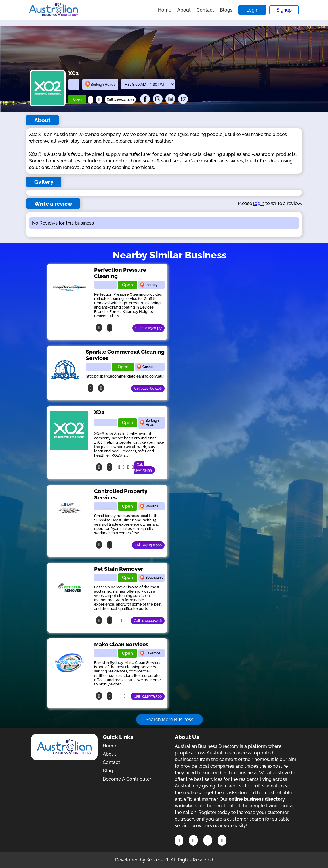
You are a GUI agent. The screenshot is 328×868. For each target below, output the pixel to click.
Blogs (226, 10)
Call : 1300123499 (143, 467)
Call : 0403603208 (148, 388)
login (259, 203)
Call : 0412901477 (148, 328)
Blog (108, 771)
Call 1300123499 (120, 99)
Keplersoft (158, 860)
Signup (284, 10)
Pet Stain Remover (119, 569)
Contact (205, 10)
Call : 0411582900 (148, 545)
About (184, 10)
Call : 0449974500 (148, 696)
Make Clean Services (121, 644)
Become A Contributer (127, 779)
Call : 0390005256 (148, 621)
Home (165, 10)
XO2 (99, 412)
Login (252, 10)
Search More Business (169, 719)
